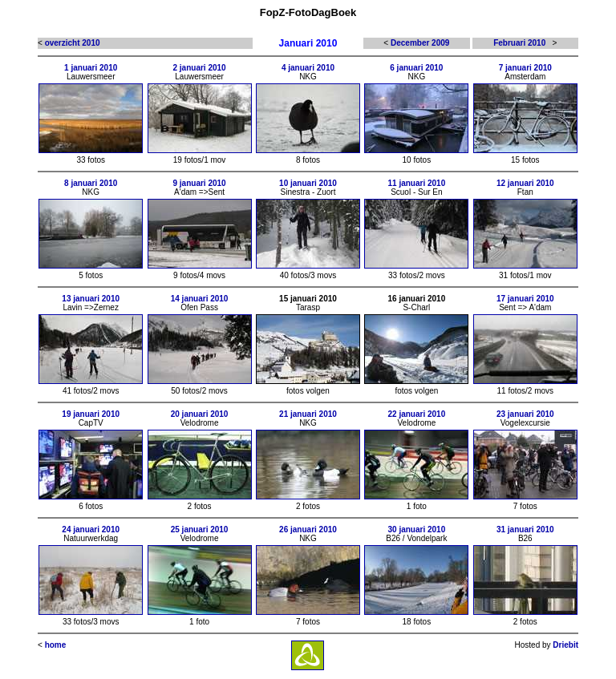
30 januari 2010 (417, 529)
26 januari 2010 (308, 529)
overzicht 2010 (73, 43)
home (56, 645)
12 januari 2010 (525, 183)
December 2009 (420, 43)
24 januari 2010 (91, 529)
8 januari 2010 (91, 183)
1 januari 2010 (91, 68)
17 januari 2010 (525, 299)
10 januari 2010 (308, 183)
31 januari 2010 (525, 529)
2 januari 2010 (200, 68)
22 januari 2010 (417, 414)
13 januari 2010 (91, 299)
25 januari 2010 (200, 529)
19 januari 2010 (91, 414)
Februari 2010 (519, 43)
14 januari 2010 (200, 299)
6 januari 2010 (416, 68)
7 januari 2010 (525, 68)
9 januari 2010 (200, 183)
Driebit (565, 645)
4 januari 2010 (308, 68)
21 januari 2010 (308, 414)
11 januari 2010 (417, 183)
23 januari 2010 (525, 414)
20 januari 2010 (200, 414)
